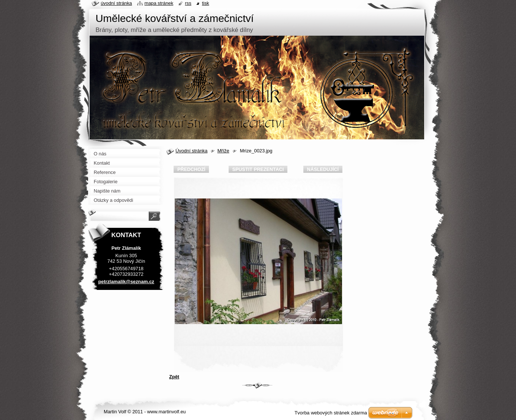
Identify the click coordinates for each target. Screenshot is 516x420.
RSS (188, 3)
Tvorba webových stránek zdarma (331, 413)
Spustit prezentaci (258, 169)
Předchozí (191, 169)
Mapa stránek (159, 3)
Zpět (174, 377)
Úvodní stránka (191, 151)
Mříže (223, 151)
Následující (323, 169)
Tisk (205, 3)
